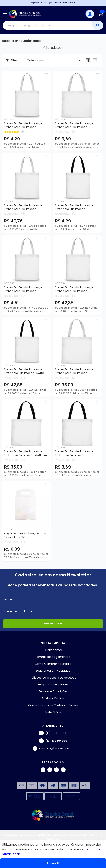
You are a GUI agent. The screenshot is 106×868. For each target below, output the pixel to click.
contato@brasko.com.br (53, 748)
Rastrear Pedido (53, 698)
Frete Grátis (53, 712)
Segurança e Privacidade (53, 671)
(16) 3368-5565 (53, 733)
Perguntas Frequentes (53, 684)
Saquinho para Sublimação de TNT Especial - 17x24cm (26, 535)
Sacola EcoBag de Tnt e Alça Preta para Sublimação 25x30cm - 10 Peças (25, 454)
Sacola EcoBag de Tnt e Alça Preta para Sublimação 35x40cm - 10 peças (26, 371)
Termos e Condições (53, 691)
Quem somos (53, 650)
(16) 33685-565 (53, 741)
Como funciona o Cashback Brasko (53, 705)
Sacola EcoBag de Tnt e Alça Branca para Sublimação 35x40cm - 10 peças (74, 289)
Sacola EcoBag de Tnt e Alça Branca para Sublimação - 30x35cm (23, 125)
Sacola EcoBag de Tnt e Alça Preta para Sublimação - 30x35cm (74, 208)
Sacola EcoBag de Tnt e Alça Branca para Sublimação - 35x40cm (23, 289)
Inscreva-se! (53, 623)
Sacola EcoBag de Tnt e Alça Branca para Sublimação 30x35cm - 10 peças (23, 208)
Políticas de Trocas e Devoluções (53, 678)
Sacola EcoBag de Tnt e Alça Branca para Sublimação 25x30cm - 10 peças (74, 371)
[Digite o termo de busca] (48, 25)
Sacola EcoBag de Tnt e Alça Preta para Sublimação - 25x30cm (74, 454)
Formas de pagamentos (53, 657)
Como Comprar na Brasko (53, 664)
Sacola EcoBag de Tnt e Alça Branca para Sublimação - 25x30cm (74, 125)
